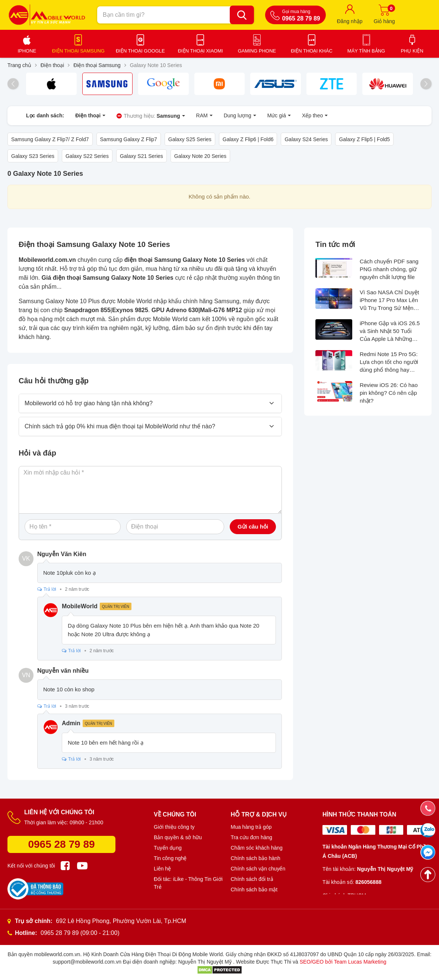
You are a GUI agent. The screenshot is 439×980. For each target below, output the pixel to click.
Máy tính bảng (366, 51)
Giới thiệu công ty (174, 827)
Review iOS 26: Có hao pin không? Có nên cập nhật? (389, 393)
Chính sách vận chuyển (258, 869)
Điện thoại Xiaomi (201, 51)
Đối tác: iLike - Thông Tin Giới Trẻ (188, 883)
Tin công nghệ (170, 858)
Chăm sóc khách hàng (257, 848)
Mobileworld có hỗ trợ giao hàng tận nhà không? (89, 403)
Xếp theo (315, 115)
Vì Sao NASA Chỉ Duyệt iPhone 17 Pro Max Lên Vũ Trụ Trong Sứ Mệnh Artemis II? (389, 300)
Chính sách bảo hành (256, 858)
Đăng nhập (350, 21)
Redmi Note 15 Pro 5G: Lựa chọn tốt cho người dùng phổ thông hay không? (389, 362)
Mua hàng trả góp (251, 827)
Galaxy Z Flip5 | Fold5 (364, 139)
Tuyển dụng (168, 848)
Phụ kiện (412, 51)
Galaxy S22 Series (87, 156)
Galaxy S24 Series (306, 139)
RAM (204, 115)
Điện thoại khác (312, 51)
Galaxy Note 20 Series (200, 156)
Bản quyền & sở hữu (178, 837)
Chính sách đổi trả (252, 879)
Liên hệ (162, 869)
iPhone (27, 51)
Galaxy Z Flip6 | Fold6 (248, 139)
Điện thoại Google (140, 51)
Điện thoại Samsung (78, 51)
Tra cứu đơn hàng (252, 837)
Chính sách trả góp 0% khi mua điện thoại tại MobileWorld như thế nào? (120, 426)
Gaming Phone (257, 51)
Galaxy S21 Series (141, 156)
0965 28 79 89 (61, 844)
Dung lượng (240, 115)
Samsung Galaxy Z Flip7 (129, 139)
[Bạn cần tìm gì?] (242, 15)
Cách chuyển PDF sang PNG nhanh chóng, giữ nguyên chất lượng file (389, 269)
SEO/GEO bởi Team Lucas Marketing (343, 962)
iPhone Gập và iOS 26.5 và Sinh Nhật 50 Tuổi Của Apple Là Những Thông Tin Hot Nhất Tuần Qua (390, 331)
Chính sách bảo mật (254, 889)
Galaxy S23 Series (33, 156)
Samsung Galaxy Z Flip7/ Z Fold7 (50, 139)
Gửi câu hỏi (253, 527)
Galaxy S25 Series (190, 139)
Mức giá (279, 115)
